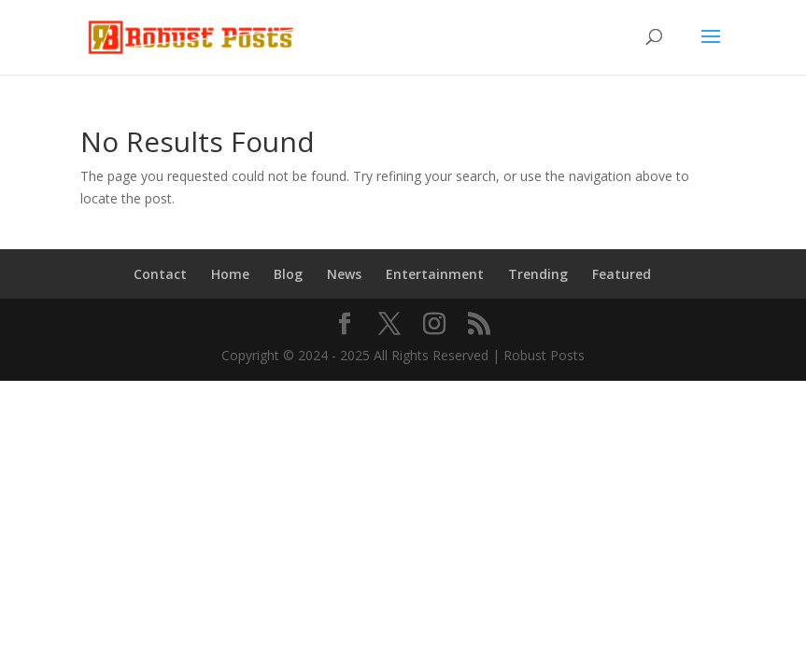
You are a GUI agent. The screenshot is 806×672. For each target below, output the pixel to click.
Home (230, 274)
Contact (160, 274)
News (344, 274)
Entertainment (435, 274)
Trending (538, 274)
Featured (622, 274)
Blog (288, 274)
